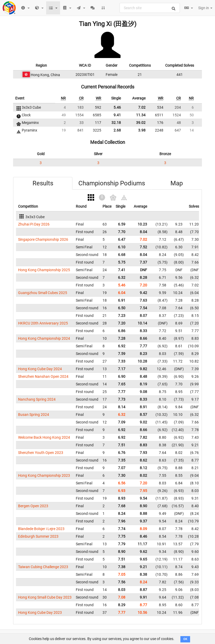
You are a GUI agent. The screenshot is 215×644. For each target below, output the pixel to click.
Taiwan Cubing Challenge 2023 (43, 567)
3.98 (142, 130)
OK (185, 639)
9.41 (117, 115)
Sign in (205, 8)
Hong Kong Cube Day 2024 (40, 369)
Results (43, 183)
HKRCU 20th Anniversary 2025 (43, 323)
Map (177, 183)
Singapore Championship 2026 (43, 239)
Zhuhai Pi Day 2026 (34, 224)
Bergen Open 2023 (33, 506)
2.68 (117, 130)
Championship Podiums (112, 183)
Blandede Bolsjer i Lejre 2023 (41, 529)
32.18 (116, 123)
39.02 (141, 123)
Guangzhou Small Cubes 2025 (43, 293)
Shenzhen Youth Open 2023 (41, 453)
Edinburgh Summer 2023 (38, 536)
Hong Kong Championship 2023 (44, 475)
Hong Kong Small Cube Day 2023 (45, 597)
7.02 (142, 107)
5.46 (117, 107)
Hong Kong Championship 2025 (44, 270)
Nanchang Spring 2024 (37, 399)
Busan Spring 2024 (34, 415)
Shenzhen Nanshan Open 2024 (43, 376)
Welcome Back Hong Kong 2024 (44, 437)
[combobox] (150, 8)
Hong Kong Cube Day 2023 (40, 612)
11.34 (141, 115)
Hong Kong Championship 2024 (44, 338)
